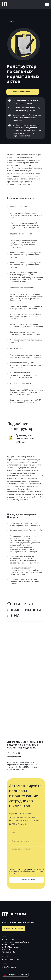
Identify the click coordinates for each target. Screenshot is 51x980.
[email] (27, 841)
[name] (27, 832)
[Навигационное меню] (47, 5)
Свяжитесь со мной (27, 880)
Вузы (12, 21)
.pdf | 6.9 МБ (21, 442)
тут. (26, 769)
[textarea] (27, 856)
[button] (23, 92)
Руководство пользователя (25, 437)
